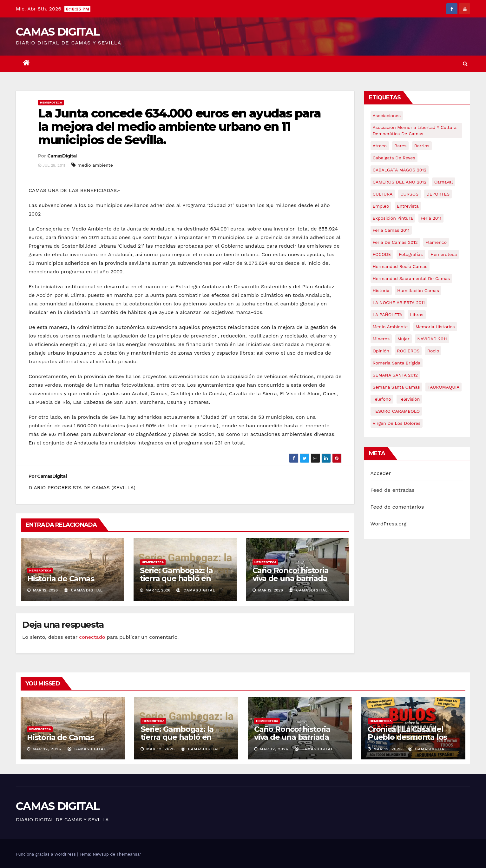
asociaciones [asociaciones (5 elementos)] (387, 116)
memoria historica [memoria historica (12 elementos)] (435, 327)
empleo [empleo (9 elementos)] (381, 206)
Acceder (381, 473)
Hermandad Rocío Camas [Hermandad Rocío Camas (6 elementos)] (400, 266)
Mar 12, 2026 (47, 749)
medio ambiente (95, 165)
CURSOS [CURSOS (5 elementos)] (409, 194)
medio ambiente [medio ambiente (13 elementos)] (390, 327)
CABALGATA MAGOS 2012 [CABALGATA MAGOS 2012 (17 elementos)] (400, 170)
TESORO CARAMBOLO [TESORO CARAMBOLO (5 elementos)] (396, 411)
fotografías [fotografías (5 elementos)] (411, 254)
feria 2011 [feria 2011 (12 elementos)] (431, 218)
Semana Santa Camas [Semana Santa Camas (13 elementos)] (396, 387)
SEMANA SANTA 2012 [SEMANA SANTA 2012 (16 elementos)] (395, 375)
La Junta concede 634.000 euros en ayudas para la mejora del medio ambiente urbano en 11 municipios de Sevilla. (180, 127)
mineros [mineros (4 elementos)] (381, 339)
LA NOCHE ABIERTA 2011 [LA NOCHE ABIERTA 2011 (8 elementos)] (399, 303)
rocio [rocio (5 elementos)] (433, 351)
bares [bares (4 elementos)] (400, 146)
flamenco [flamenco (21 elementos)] (436, 242)
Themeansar (129, 854)
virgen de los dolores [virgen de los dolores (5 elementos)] (397, 423)
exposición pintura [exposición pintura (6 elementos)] (393, 218)
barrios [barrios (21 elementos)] (422, 146)
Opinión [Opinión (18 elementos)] (381, 351)
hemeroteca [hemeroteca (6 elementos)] (444, 254)
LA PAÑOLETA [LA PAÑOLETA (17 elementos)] (387, 315)
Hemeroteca (51, 102)
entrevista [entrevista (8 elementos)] (408, 206)
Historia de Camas (61, 579)
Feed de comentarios (397, 507)
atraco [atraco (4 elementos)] (380, 146)
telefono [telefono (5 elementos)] (382, 399)
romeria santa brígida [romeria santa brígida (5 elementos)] (397, 363)
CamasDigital (62, 156)
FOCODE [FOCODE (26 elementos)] (382, 254)
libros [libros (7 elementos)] (417, 315)
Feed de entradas (393, 490)
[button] (465, 64)
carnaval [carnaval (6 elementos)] (444, 182)
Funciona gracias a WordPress (46, 854)
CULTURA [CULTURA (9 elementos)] (383, 194)
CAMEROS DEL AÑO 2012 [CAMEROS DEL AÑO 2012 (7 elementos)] (400, 182)
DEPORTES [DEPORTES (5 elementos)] (438, 194)
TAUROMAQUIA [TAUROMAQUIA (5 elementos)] (443, 387)
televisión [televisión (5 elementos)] (409, 399)
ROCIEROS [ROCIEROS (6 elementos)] (408, 351)
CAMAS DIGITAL (58, 32)
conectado (92, 637)
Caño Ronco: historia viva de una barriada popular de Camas (291, 578)
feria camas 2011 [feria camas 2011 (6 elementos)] (391, 230)
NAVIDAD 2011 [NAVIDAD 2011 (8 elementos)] (432, 339)
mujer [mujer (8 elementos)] (404, 339)
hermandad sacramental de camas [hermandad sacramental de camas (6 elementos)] (411, 278)
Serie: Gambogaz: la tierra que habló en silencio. (176, 578)
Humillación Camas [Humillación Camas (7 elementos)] (418, 290)
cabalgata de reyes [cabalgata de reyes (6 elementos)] (394, 158)
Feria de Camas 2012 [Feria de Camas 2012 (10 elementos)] (395, 242)
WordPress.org (389, 524)
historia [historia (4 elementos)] (381, 290)
